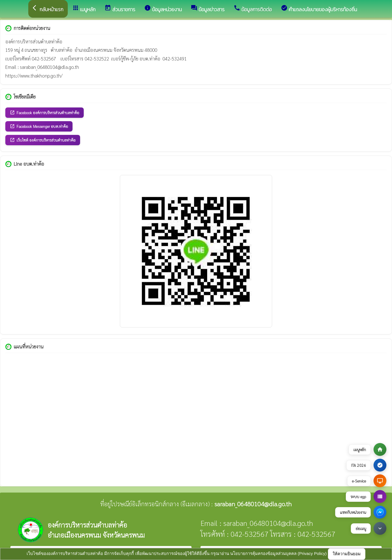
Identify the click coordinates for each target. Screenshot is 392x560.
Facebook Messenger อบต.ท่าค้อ (39, 126)
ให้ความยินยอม (347, 554)
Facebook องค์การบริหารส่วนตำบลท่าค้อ (45, 113)
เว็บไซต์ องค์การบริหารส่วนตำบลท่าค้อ (43, 140)
